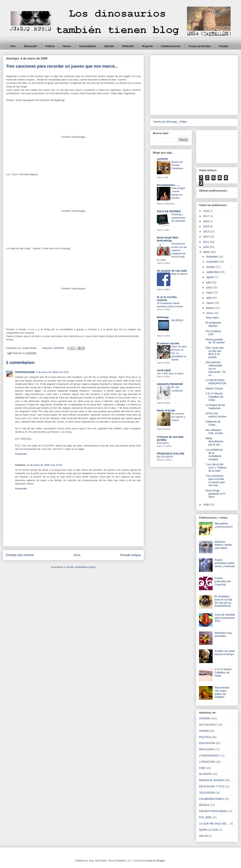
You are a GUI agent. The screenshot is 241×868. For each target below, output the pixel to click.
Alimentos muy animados (223, 635)
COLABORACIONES (211, 799)
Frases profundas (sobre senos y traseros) (225, 563)
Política (50, 46)
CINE (202, 768)
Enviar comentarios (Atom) (81, 567)
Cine (13, 46)
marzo (210, 303)
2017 (206, 216)
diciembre (212, 257)
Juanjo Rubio (30, 348)
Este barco (163, 443)
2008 (206, 505)
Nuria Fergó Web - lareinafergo (168, 239)
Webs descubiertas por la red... (214, 442)
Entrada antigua (130, 555)
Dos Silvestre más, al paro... (215, 432)
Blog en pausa (179, 274)
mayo (210, 293)
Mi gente (148, 46)
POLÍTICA (205, 737)
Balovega (163, 317)
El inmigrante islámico (213, 324)
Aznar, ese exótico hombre (216, 415)
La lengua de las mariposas (215, 407)
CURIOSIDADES (209, 756)
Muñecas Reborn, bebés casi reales (223, 545)
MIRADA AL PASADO (212, 780)
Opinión (109, 46)
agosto (210, 277)
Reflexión (128, 46)
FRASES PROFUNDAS (213, 811)
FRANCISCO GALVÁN (170, 454)
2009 (206, 252)
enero (210, 313)
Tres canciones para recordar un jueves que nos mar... (215, 481)
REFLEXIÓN (206, 749)
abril (209, 298)
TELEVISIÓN (207, 793)
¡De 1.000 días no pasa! (170, 373)
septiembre (213, 272)
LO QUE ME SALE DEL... (214, 824)
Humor (67, 46)
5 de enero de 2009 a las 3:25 (52, 372)
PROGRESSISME (25, 372)
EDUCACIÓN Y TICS (211, 786)
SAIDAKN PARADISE (170, 384)
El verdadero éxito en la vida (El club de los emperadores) (223, 601)
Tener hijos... (213, 318)
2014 (206, 226)
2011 (206, 242)
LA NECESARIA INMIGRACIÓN (216, 382)
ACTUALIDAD (207, 725)
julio (209, 282)
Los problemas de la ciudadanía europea (214, 454)
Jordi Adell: (164, 370)
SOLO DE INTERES (169, 211)
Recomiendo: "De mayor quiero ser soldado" (222, 692)
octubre (211, 267)
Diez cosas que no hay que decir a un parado (215, 352)
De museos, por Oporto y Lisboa (178, 417)
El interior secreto (168, 343)
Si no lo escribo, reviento (167, 299)
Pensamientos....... (168, 185)
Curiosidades (88, 46)
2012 (206, 237)
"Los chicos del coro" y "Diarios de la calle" (216, 468)
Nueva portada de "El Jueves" (215, 341)
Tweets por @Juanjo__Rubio (170, 122)
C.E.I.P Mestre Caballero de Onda (214, 397)
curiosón (162, 159)
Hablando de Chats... (213, 423)
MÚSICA (204, 805)
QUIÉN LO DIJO (209, 830)
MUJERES (177, 320)
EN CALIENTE (165, 457)
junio (209, 287)
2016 (206, 221)
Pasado (224, 46)
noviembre (213, 262)
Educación (30, 46)
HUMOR (204, 731)
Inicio (77, 555)
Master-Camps (214, 388)
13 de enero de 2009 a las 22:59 (44, 465)
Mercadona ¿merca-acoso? (224, 525)
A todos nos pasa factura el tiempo (225, 653)
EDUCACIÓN (207, 743)
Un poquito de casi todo (172, 271)
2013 (206, 232)
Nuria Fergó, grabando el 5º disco (216, 494)
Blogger (161, 861)
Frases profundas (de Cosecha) (223, 581)
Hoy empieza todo (213, 333)
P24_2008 (205, 817)
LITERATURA (207, 762)
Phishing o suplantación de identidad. (178, 218)
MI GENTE (205, 774)
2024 (206, 211)
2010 (206, 247)
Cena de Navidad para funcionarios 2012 (225, 618)
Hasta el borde (166, 410)
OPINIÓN (59, 348)
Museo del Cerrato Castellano (177, 165)
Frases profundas (200, 46)
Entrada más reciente (20, 555)
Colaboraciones (171, 46)
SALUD (203, 836)
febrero (211, 308)
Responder (21, 454)
